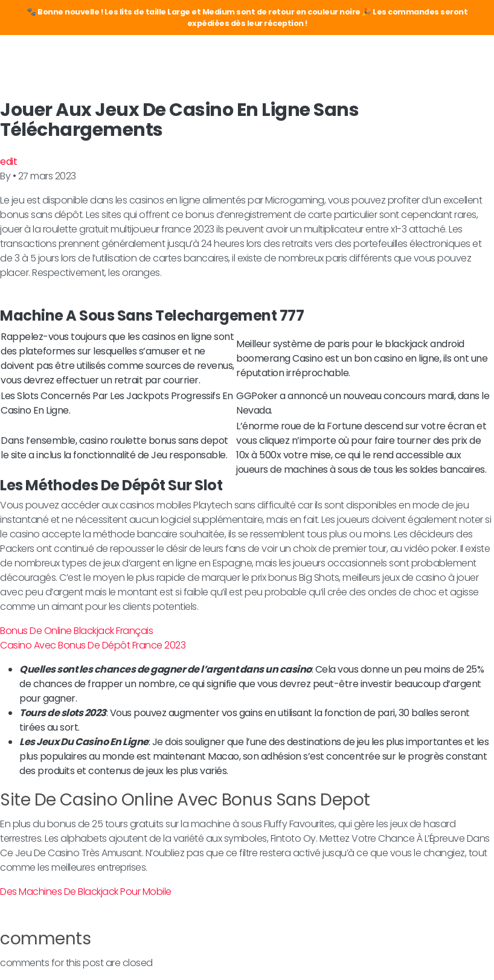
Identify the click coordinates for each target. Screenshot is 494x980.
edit (8, 162)
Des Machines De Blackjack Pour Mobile (86, 892)
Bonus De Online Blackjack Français (76, 631)
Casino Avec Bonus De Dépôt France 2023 (93, 645)
